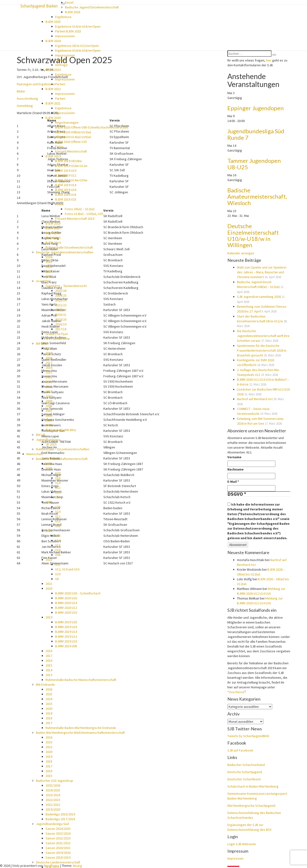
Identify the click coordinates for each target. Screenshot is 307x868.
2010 (49, 396)
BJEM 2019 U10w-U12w (71, 166)
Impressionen (65, 36)
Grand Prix (43, 281)
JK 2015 (51, 444)
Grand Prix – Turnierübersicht (66, 286)
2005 (49, 420)
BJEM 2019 (53, 156)
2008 (49, 406)
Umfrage (61, 65)
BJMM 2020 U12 (66, 608)
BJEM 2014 (53, 243)
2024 (49, 267)
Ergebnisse (63, 17)
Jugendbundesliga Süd (52, 824)
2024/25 (61, 295)
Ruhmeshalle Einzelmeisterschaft (69, 247)
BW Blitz (42, 343)
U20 (58, 473)
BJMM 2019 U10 (66, 641)
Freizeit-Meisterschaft (71, 151)
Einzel (69, 2)
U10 (58, 492)
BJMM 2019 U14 (66, 632)
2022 (49, 276)
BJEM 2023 (53, 70)
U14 (58, 483)
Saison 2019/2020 (58, 853)
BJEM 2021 (53, 103)
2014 (49, 377)
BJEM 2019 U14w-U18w (71, 180)
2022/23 (61, 305)
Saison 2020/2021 (58, 848)
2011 (49, 391)
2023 (49, 271)
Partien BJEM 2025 (68, 31)
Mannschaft (34, 454)
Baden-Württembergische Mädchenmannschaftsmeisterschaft (80, 733)
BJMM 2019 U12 (66, 636)
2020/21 (61, 315)
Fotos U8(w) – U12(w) (80, 209)
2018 (49, 358)
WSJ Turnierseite (58, 339)
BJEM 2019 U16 (66, 190)
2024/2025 (53, 790)
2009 (49, 401)
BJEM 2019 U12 (66, 175)
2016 (49, 367)
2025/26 (61, 291)
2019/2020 (53, 809)
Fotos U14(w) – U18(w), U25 (84, 214)
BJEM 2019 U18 (66, 195)
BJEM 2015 (53, 238)
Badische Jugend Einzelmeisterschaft (92, 7)
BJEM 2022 (53, 89)
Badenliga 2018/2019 (60, 814)
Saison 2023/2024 (58, 833)
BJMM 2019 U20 (66, 622)
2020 (49, 588)
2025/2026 (53, 785)
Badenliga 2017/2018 (60, 819)
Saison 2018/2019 (58, 857)
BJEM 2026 (73, 12)
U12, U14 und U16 (67, 569)
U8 (57, 497)
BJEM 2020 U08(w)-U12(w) (73, 132)
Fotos (59, 147)
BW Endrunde (45, 685)
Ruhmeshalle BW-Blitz (61, 430)
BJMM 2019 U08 (66, 646)
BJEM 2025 (53, 22)
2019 (49, 353)
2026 (49, 257)
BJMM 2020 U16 (66, 598)
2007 (49, 411)
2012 (49, 387)
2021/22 (61, 310)
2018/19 (61, 324)
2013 (49, 382)
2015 (49, 372)
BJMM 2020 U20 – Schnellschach (78, 593)
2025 (49, 262)
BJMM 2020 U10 (66, 612)
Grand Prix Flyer (57, 334)
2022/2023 (53, 800)
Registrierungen (67, 122)
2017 (49, 363)
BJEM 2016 (53, 233)
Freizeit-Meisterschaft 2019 (75, 219)
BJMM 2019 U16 (66, 627)
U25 (58, 564)
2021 (49, 348)
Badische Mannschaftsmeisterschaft (62, 459)
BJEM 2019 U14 (66, 185)
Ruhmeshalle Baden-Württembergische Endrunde (81, 728)
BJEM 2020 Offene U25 (71, 142)
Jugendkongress (48, 440)
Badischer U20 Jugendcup (55, 781)
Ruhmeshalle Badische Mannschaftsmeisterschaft (81, 680)
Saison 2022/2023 (58, 838)
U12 (58, 488)
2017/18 (61, 329)
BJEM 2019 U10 (66, 171)
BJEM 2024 (53, 41)
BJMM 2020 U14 (66, 603)
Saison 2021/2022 (58, 843)
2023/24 (61, 300)
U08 (58, 526)
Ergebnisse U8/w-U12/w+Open (77, 46)
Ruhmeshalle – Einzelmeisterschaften (63, 449)
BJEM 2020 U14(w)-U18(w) (73, 137)
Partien (60, 60)
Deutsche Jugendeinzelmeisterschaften (65, 252)
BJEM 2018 (53, 223)
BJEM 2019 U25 (66, 199)
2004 (49, 425)
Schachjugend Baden (39, 6)
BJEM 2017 (53, 228)
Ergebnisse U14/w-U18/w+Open (78, 26)
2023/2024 (53, 795)
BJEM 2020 (53, 118)
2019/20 (61, 319)
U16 (58, 478)
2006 (49, 416)
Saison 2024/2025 (58, 829)
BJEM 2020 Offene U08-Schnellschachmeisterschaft (92, 127)
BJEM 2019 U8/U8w (68, 161)
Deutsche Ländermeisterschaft (58, 862)
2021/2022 (53, 805)
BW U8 (40, 435)
